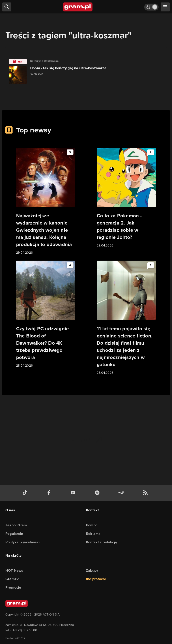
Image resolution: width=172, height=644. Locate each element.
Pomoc (92, 525)
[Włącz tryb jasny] (151, 7)
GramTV (12, 579)
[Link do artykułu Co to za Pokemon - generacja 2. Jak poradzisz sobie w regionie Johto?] (126, 198)
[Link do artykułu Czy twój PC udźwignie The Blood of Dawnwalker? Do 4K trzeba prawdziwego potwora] (46, 314)
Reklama (93, 534)
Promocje (13, 587)
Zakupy (92, 570)
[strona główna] (78, 7)
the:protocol (96, 579)
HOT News (14, 570)
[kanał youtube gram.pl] (74, 493)
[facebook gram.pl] (50, 493)
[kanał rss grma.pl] (146, 493)
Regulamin (14, 534)
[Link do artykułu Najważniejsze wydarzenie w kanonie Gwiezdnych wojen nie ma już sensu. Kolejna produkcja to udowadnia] (46, 201)
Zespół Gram (16, 525)
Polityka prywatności (23, 542)
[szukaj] (7, 7)
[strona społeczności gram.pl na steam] (122, 493)
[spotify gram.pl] (98, 493)
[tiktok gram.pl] (26, 493)
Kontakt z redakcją (102, 542)
